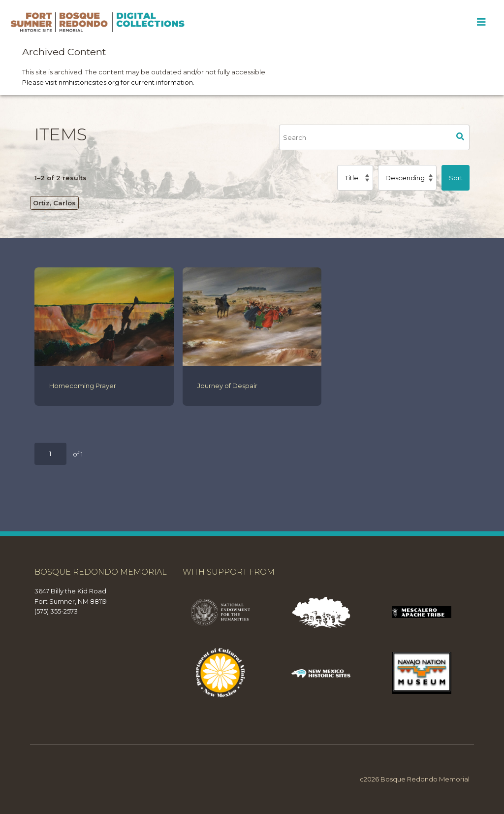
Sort (456, 178)
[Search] (365, 137)
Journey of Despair (227, 386)
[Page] (50, 454)
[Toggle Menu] (481, 22)
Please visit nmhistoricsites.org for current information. (108, 82)
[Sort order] (407, 178)
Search (461, 137)
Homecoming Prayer (83, 386)
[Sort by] (355, 178)
